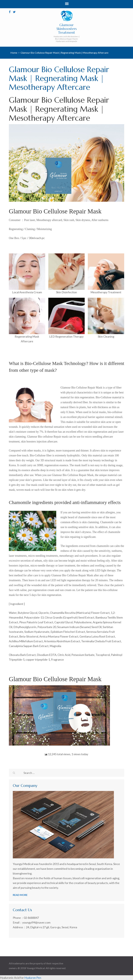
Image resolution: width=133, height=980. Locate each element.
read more (20, 895)
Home (14, 53)
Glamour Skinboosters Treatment (67, 29)
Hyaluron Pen (33, 978)
